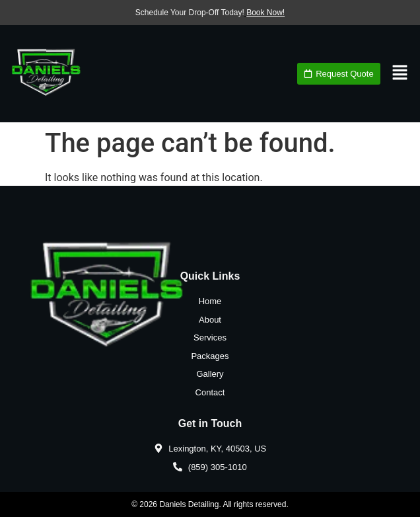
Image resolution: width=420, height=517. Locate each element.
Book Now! (265, 13)
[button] (400, 73)
